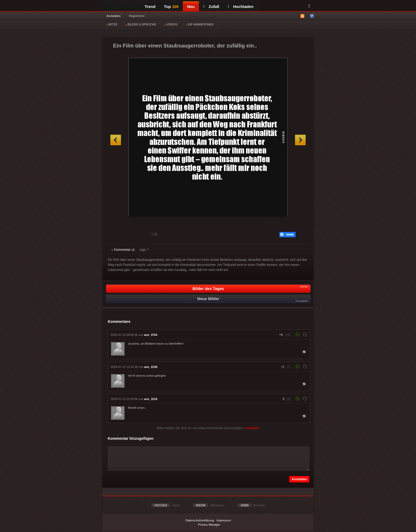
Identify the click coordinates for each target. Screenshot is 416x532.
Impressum (224, 520)
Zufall (211, 6)
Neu (191, 6)
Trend (150, 6)
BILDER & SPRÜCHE (141, 24)
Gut (118, 235)
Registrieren (137, 16)
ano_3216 (151, 399)
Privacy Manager (209, 525)
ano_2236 (151, 367)
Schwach (138, 235)
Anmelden (113, 16)
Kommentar (123, 250)
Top (171, 6)
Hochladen (241, 6)
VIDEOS (171, 24)
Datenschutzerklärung (200, 520)
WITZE (112, 24)
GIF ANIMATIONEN (200, 24)
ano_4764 (151, 335)
